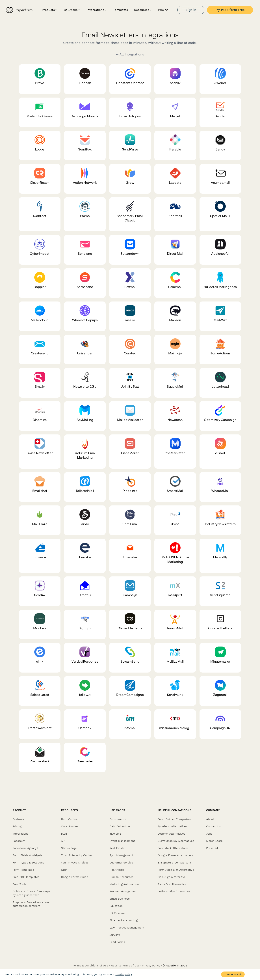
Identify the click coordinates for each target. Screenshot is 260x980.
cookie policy (124, 974)
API (63, 841)
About (210, 819)
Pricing (163, 10)
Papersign (19, 841)
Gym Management (121, 855)
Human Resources (122, 877)
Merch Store (214, 841)
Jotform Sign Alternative (174, 891)
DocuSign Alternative (172, 877)
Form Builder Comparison (175, 819)
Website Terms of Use (125, 966)
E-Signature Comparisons (175, 863)
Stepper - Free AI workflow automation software (31, 904)
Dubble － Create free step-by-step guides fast (31, 893)
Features (18, 819)
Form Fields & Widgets (28, 855)
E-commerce (118, 819)
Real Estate (117, 848)
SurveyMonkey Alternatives (176, 841)
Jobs (209, 834)
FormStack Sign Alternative (176, 870)
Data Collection (120, 826)
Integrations (20, 834)
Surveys (115, 935)
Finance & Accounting (123, 920)
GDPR (65, 870)
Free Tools (19, 884)
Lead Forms (117, 942)
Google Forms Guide (75, 877)
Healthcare (117, 870)
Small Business (120, 899)
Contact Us (214, 826)
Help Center (69, 819)
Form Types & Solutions (28, 863)
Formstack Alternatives (173, 848)
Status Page (69, 848)
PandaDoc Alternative (172, 884)
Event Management (122, 841)
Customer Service (121, 863)
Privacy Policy (151, 966)
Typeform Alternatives (173, 826)
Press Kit (212, 848)
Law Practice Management (127, 928)
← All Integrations (130, 54)
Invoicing (115, 834)
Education (116, 906)
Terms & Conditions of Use (91, 966)
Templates (121, 10)
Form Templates (23, 870)
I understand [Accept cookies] (233, 974)
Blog (64, 834)
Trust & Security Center (77, 855)
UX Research (118, 913)
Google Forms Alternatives (175, 855)
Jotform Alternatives (172, 834)
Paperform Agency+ (26, 848)
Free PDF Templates (26, 877)
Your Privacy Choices (75, 863)
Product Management (123, 891)
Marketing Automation (124, 884)
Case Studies (70, 826)
